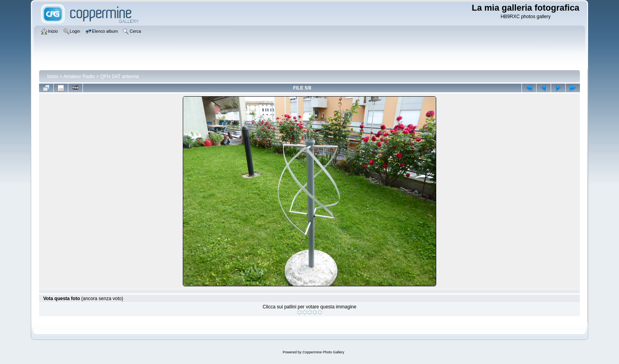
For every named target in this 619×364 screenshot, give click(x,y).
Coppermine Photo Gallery (323, 352)
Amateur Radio (79, 77)
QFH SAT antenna (120, 77)
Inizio (53, 77)
